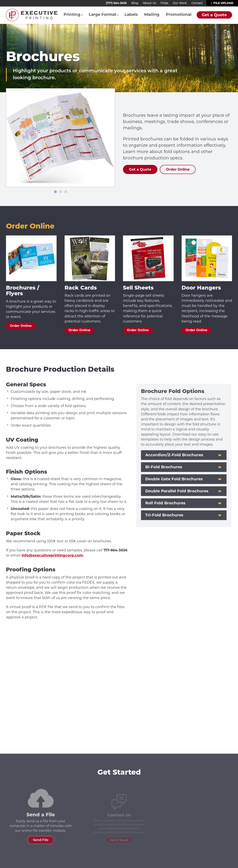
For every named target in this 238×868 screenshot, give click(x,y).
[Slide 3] (66, 192)
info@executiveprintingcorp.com (52, 555)
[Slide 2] (61, 192)
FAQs (164, 3)
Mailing (152, 15)
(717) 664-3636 (116, 3)
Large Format (102, 15)
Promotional (179, 15)
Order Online (21, 326)
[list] (60, 138)
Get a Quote (214, 15)
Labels (131, 15)
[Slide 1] (55, 192)
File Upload (222, 3)
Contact (197, 3)
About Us (149, 3)
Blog (135, 3)
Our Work (180, 3)
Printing (72, 15)
